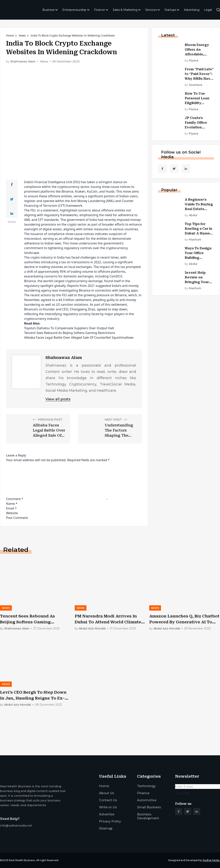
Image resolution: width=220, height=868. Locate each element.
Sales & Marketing (127, 10)
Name (12, 504)
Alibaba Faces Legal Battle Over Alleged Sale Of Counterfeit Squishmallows (79, 338)
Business (50, 10)
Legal (208, 10)
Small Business (149, 807)
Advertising (192, 10)
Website (12, 513)
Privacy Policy (110, 821)
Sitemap (106, 828)
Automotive (147, 800)
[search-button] (218, 10)
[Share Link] (12, 185)
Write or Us (108, 807)
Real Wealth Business (22, 860)
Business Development (148, 816)
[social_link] (162, 169)
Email (11, 508)
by (191, 61)
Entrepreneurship (76, 10)
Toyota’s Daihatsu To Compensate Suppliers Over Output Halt (69, 328)
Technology (146, 786)
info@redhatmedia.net (16, 826)
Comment (15, 499)
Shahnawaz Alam (23, 62)
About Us (107, 793)
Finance (101, 10)
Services (153, 10)
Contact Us (108, 800)
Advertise (107, 814)
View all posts (58, 399)
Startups (172, 10)
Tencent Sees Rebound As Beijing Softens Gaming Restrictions (70, 333)
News (22, 35)
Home (10, 35)
